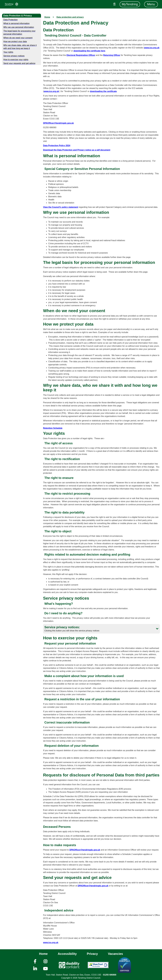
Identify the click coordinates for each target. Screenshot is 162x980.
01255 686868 (110, 975)
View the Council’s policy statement (61, 207)
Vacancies (115, 954)
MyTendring (130, 4)
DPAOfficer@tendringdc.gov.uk (58, 123)
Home (43, 954)
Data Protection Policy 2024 (57, 146)
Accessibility (67, 954)
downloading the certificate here (89, 51)
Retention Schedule (53, 428)
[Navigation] (11, 4)
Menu (151, 4)
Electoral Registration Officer (81, 55)
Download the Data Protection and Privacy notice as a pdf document (77, 150)
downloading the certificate (103, 91)
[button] (101, 629)
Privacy (92, 954)
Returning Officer (112, 55)
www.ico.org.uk (152, 48)
